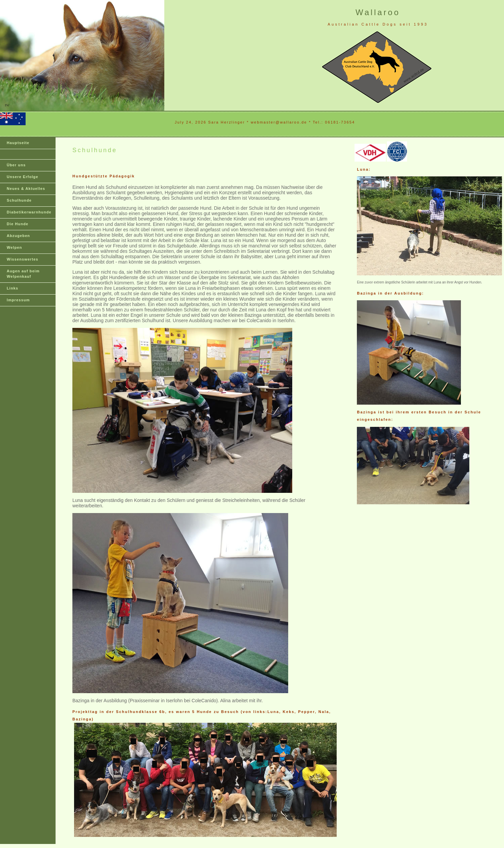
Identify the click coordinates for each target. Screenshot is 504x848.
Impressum (18, 300)
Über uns (16, 165)
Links (12, 288)
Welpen (14, 247)
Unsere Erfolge (23, 177)
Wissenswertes (23, 259)
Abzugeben (18, 236)
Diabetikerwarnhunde (29, 212)
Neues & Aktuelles (26, 189)
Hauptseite (18, 143)
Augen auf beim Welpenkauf (23, 274)
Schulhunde (19, 200)
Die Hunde (18, 224)
